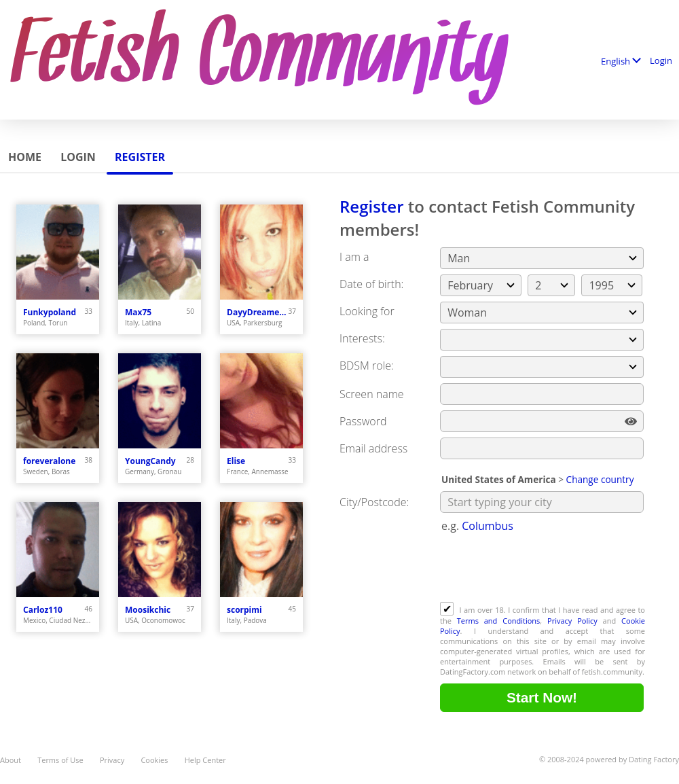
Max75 (138, 312)
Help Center (205, 760)
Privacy (112, 760)
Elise (236, 461)
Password (363, 421)
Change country (600, 479)
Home (25, 157)
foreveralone (49, 461)
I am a (354, 257)
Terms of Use (60, 760)
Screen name (372, 394)
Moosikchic (148, 610)
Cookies (154, 760)
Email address (373, 448)
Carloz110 (43, 610)
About (11, 760)
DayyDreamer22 (258, 312)
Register (140, 157)
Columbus (488, 526)
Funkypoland (50, 312)
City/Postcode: (374, 502)
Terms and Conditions (499, 621)
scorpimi (244, 610)
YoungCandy (150, 461)
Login (661, 60)
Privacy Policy (572, 621)
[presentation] (543, 569)
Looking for (367, 311)
